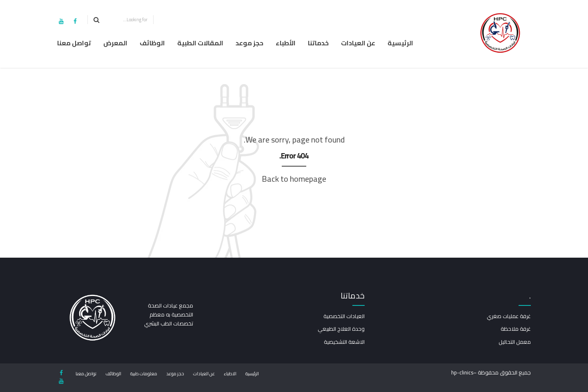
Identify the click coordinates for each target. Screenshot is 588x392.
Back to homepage (294, 179)
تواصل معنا (74, 43)
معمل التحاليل (515, 342)
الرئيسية (400, 43)
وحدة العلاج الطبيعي (341, 329)
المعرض (115, 43)
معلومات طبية (144, 374)
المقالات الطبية (200, 43)
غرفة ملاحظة (516, 329)
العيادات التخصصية (344, 316)
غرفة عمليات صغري (509, 316)
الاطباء (230, 374)
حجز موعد (249, 43)
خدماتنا (318, 43)
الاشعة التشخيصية (344, 342)
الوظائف (152, 43)
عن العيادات (358, 43)
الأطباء (286, 43)
